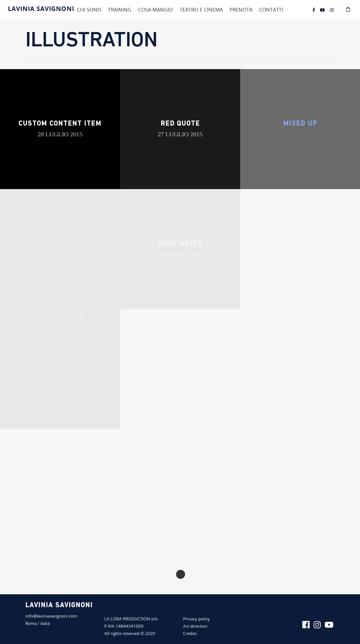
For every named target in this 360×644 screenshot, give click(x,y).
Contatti (271, 10)
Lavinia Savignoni (41, 8)
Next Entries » (181, 574)
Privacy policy (196, 619)
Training (120, 10)
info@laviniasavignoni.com (51, 616)
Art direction (195, 626)
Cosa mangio (156, 10)
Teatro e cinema (201, 10)
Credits (190, 633)
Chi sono (89, 10)
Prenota (241, 10)
